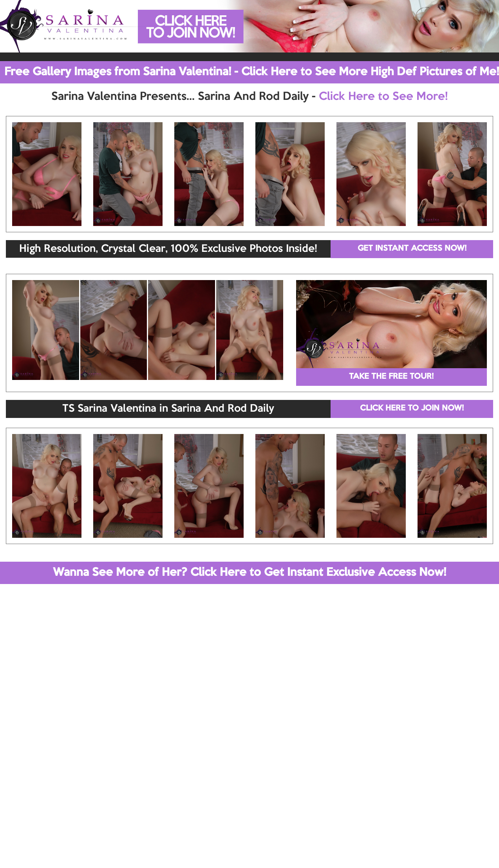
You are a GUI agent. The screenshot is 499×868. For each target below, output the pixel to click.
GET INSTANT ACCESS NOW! (412, 249)
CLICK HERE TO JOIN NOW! (412, 409)
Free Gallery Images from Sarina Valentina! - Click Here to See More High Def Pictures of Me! (252, 72)
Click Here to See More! (383, 97)
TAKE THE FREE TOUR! (391, 377)
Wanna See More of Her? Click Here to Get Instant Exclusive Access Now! (249, 573)
